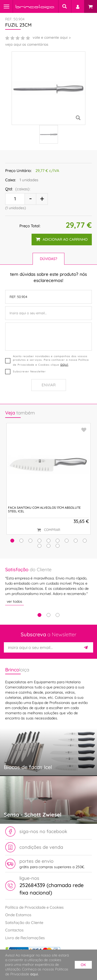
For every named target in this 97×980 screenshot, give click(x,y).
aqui (64, 364)
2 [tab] (48, 615)
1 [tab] (39, 615)
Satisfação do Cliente (24, 923)
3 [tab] (58, 615)
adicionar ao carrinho (62, 239)
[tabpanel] (48, 586)
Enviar (49, 385)
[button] (12, 541)
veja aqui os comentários (27, 44)
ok (83, 965)
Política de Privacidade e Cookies (34, 907)
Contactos (14, 930)
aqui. (34, 974)
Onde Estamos (18, 915)
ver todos (14, 601)
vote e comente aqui (50, 37)
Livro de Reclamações (25, 938)
